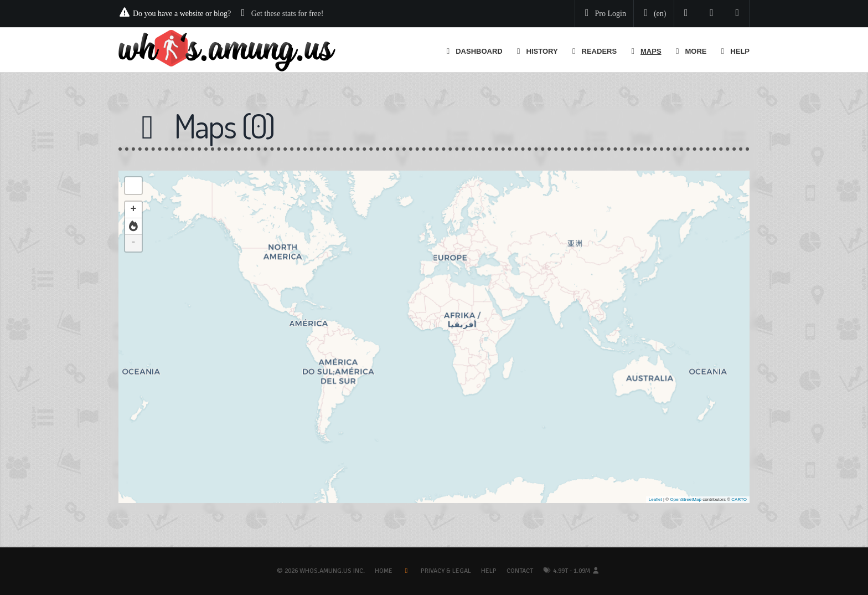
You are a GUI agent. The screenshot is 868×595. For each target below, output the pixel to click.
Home (384, 571)
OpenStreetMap (685, 499)
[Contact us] (738, 14)
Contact (520, 571)
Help (489, 571)
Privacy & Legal (446, 571)
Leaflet (655, 499)
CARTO (739, 499)
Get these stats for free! (288, 14)
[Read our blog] (712, 14)
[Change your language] (653, 14)
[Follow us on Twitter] (686, 14)
